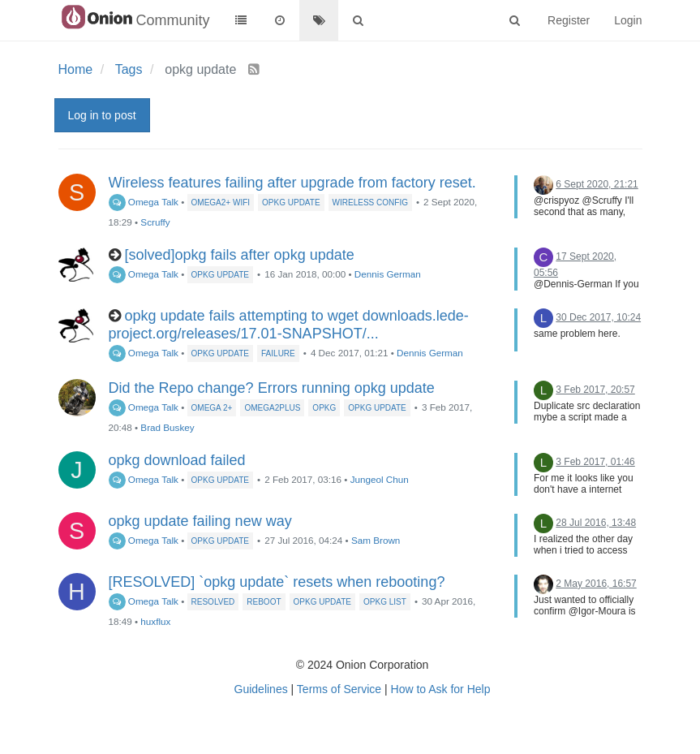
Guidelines (261, 689)
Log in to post (102, 115)
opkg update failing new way (200, 521)
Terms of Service (339, 689)
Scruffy (155, 222)
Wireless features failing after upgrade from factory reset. (292, 183)
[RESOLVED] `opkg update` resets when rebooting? (277, 582)
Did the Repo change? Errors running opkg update (272, 388)
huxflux (155, 621)
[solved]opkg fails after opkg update (240, 255)
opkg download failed (177, 460)
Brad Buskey (167, 427)
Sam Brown (376, 540)
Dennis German (388, 274)
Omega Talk (144, 202)
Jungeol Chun (380, 479)
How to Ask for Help (441, 689)
